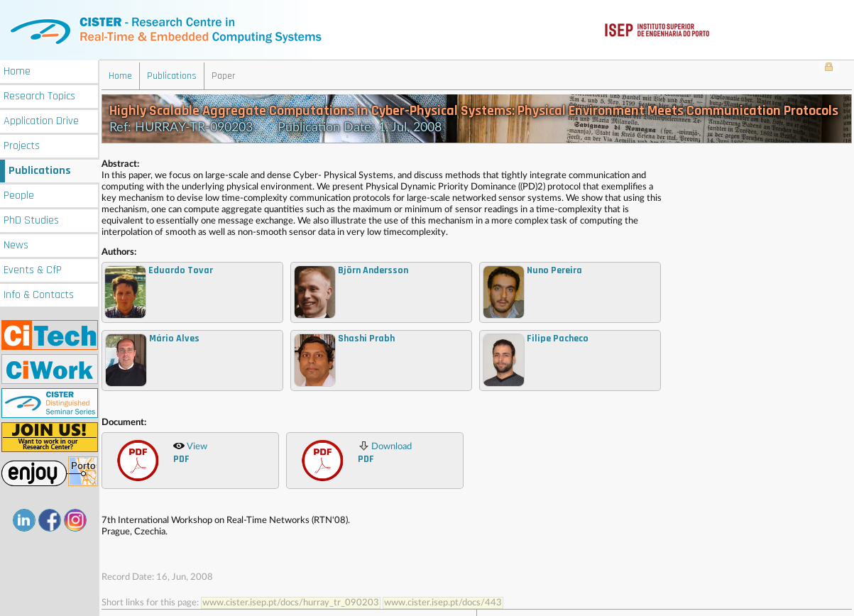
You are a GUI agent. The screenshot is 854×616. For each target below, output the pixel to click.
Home (17, 70)
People (19, 194)
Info (39, 293)
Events (33, 269)
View (190, 451)
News (16, 244)
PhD (31, 219)
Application (41, 120)
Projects (22, 144)
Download (385, 451)
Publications (40, 169)
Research (39, 95)
